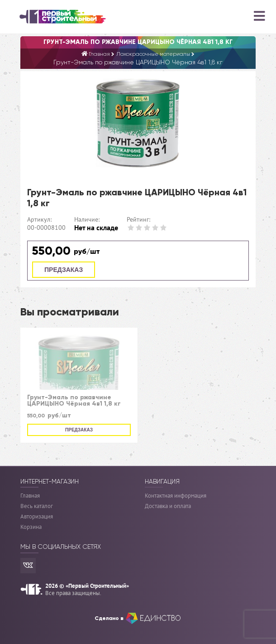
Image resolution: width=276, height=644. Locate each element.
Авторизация (37, 516)
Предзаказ (64, 270)
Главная (30, 496)
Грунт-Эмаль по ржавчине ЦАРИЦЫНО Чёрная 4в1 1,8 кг (74, 401)
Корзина (31, 527)
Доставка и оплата (168, 506)
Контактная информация (176, 496)
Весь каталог (37, 506)
